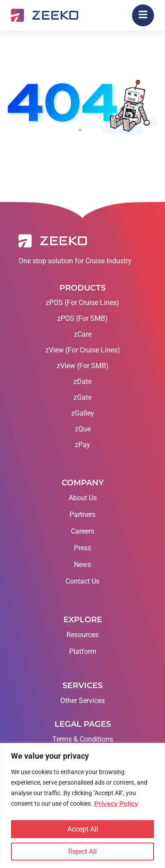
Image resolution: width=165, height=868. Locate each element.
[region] (82, 805)
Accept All (83, 829)
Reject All (82, 852)
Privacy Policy (116, 803)
